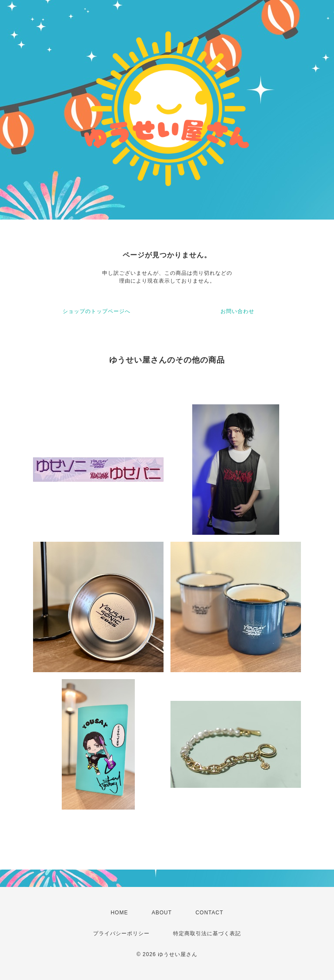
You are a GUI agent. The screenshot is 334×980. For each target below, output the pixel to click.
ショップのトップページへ (97, 311)
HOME (119, 913)
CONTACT (209, 913)
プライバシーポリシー (121, 933)
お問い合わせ (237, 311)
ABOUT (162, 913)
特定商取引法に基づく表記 (207, 933)
